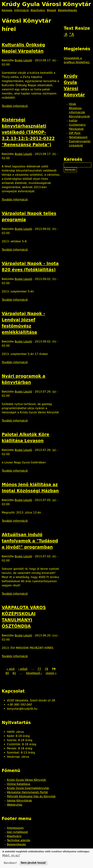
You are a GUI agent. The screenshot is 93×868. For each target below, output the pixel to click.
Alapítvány (38, 10)
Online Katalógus (19, 784)
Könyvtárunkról (79, 116)
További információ (15, 106)
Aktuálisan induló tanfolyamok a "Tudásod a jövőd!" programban (30, 541)
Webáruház (15, 805)
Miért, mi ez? (11, 856)
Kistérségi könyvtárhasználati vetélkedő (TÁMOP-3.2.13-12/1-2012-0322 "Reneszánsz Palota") (28, 132)
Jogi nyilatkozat (17, 832)
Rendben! (10, 863)
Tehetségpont (78, 137)
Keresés (7, 10)
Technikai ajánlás (19, 840)
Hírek (73, 104)
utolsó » (51, 673)
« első (10, 669)
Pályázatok (76, 129)
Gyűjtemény (77, 125)
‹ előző (23, 669)
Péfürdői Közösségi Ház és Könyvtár (31, 796)
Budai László (23, 60)
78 (46, 669)
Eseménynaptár (80, 141)
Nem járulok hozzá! (33, 863)
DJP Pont (75, 133)
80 (7, 673)
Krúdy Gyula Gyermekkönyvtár (28, 788)
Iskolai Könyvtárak (19, 801)
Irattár (73, 121)
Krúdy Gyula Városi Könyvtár (27, 780)
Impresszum (15, 828)
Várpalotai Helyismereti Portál (27, 792)
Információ (21, 10)
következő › (34, 673)
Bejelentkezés (68, 10)
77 (39, 669)
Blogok (51, 10)
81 (14, 673)
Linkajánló (76, 146)
